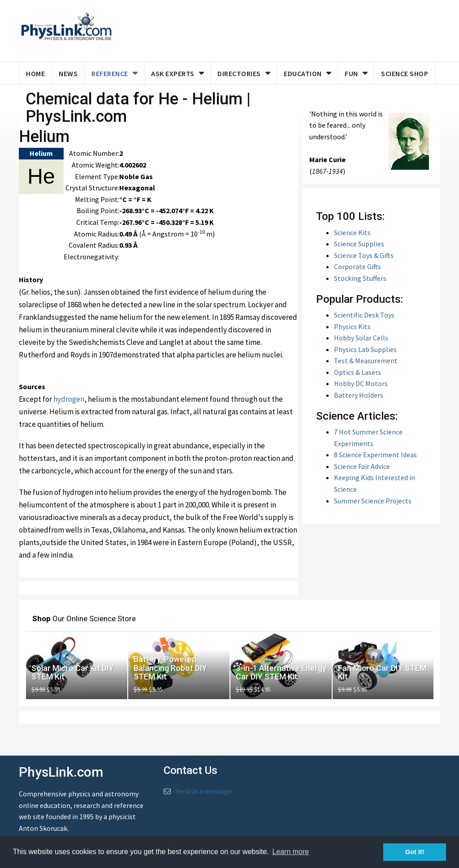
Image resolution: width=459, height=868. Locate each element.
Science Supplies (359, 244)
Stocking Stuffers (360, 278)
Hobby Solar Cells (361, 338)
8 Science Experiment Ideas (375, 455)
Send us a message (204, 791)
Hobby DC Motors (361, 383)
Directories (239, 73)
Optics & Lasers (357, 372)
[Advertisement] (291, 29)
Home (35, 73)
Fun (351, 73)
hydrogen (69, 399)
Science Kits (352, 232)
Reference (110, 73)
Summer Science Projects (373, 501)
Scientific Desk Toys (364, 315)
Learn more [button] (290, 852)
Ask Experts (173, 73)
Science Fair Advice (362, 466)
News (68, 73)
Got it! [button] (415, 852)
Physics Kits (352, 327)
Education (303, 73)
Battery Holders (359, 395)
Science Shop (405, 73)
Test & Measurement (366, 361)
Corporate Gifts (357, 266)
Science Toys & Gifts (364, 255)
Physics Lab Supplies (365, 349)
